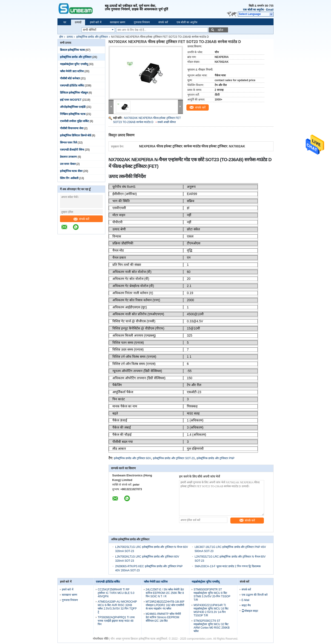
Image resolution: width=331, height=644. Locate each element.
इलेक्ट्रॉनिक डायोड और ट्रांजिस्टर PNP (215, 458)
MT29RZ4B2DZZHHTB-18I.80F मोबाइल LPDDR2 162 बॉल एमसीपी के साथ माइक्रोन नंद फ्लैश (165, 605)
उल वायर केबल (68, 164)
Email (270, 10)
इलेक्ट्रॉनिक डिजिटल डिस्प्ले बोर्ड (76, 135)
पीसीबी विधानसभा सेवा (72, 128)
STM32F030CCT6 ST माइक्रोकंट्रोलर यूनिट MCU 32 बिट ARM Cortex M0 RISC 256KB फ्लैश (212, 626)
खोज (220, 30)
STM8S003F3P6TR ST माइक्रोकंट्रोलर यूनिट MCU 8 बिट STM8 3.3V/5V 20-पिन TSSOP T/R (212, 595)
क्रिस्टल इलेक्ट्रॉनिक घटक (72, 50)
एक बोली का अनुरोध (253, 10)
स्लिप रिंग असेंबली (69, 178)
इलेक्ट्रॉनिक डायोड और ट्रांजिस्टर (92, 37)
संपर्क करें (163, 22)
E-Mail (245, 600)
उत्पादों (78, 22)
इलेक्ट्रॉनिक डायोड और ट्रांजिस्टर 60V (132, 458)
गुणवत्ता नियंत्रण (142, 22)
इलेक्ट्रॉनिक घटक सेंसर (71, 171)
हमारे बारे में (96, 22)
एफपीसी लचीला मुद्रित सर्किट (74, 121)
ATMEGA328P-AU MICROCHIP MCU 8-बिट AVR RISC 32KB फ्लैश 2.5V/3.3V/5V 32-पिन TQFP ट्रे (117, 607)
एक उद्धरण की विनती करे (255, 595)
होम (61, 37)
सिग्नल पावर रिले (68, 143)
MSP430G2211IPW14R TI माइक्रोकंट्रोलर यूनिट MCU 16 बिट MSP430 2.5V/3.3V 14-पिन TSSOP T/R (211, 610)
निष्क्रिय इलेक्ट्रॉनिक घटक (73, 114)
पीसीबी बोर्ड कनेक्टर (70, 78)
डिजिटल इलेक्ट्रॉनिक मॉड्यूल (74, 93)
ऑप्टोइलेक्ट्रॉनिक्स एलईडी (73, 107)
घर (65, 22)
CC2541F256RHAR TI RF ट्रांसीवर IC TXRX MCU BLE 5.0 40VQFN (116, 593)
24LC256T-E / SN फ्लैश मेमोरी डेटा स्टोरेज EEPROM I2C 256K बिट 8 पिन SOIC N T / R (165, 593)
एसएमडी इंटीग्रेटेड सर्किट (72, 86)
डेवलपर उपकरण (68, 157)
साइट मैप (246, 605)
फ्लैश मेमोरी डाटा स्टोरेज (72, 71)
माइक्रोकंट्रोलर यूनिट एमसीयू (74, 64)
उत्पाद (70, 37)
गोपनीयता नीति (101, 639)
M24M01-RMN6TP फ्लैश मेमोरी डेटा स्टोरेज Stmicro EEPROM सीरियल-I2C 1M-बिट (163, 617)
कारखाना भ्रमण (118, 22)
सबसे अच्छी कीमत (167, 122)
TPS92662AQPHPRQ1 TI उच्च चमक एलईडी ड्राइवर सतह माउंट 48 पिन (116, 621)
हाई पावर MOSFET (71, 100)
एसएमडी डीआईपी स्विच (72, 150)
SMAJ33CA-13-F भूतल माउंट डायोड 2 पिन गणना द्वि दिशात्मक (228, 566)
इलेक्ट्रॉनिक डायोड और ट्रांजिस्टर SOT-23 (174, 458)
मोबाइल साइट (250, 611)
